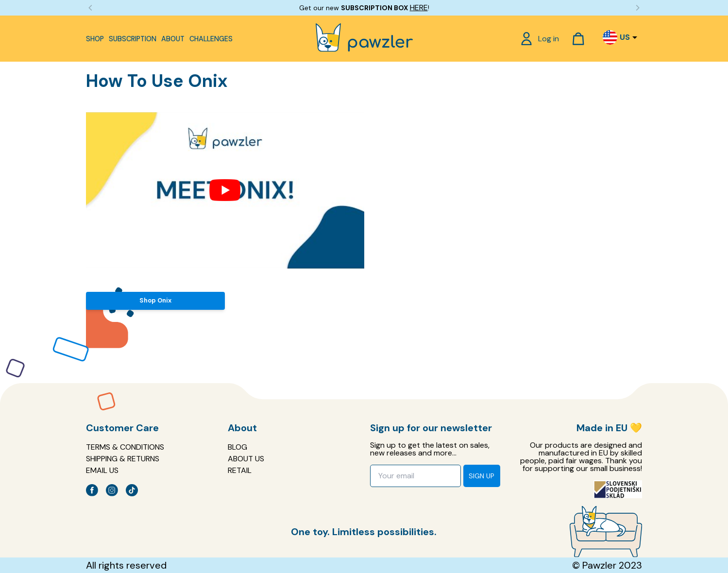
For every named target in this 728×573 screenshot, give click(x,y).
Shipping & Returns (123, 459)
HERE (419, 8)
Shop (95, 39)
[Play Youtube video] (225, 190)
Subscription (133, 39)
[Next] (637, 8)
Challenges (211, 39)
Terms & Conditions (125, 447)
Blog (237, 447)
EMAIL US (102, 470)
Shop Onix (155, 300)
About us (246, 459)
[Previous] (91, 8)
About (173, 39)
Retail (240, 470)
